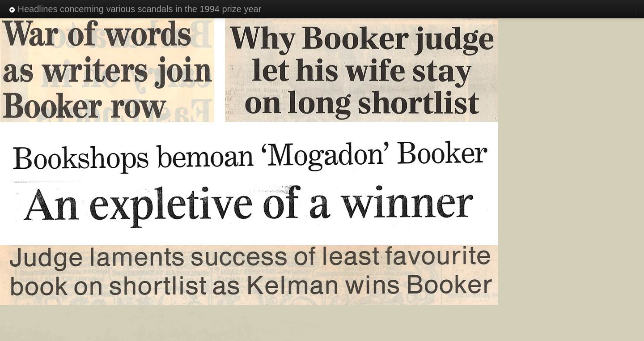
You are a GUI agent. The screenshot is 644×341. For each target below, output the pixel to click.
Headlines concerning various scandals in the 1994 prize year (135, 9)
